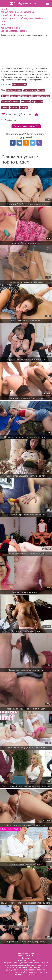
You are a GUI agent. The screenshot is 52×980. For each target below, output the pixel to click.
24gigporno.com (25, 3)
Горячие (41, 90)
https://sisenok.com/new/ (13, 15)
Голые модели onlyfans (26, 953)
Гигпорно (26, 958)
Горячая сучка (30, 90)
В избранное (11, 120)
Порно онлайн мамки (26, 956)
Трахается (14, 108)
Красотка (6, 102)
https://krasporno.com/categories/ (18, 12)
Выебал (10, 90)
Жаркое (5, 96)
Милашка (25, 102)
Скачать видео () (25, 126)
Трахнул (24, 108)
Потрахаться (37, 102)
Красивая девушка (41, 96)
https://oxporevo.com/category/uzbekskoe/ (22, 18)
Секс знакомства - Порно (14, 31)
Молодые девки (19, 84)
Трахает (5, 108)
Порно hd (5, 25)
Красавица (15, 96)
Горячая (18, 90)
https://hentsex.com (11, 28)
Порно (4, 9)
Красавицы (26, 96)
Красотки (16, 102)
